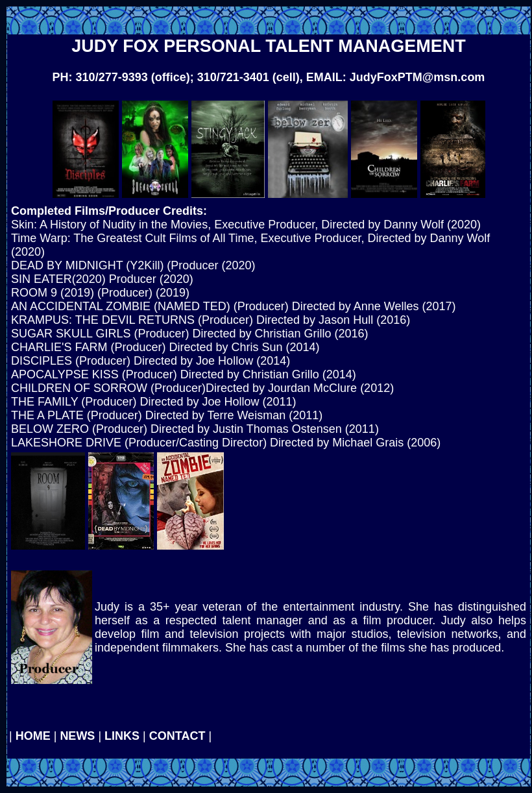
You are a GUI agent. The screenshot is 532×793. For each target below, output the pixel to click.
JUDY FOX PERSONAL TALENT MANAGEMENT (269, 46)
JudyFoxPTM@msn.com (417, 77)
